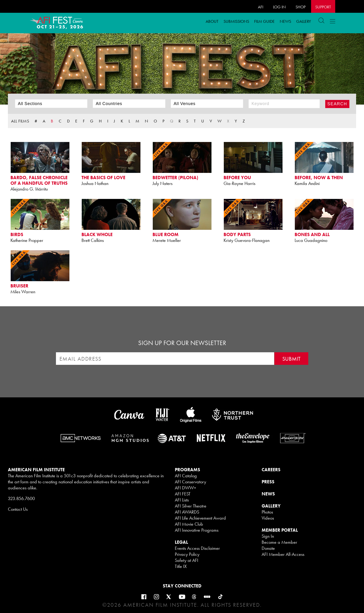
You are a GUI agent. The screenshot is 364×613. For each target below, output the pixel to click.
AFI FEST (183, 494)
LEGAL (181, 542)
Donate (268, 548)
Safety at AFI (187, 560)
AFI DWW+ (185, 488)
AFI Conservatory (190, 482)
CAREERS (271, 470)
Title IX (181, 566)
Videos (268, 518)
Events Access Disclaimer (197, 548)
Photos (267, 512)
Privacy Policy (187, 554)
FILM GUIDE (264, 21)
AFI (261, 7)
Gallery (304, 21)
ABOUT (212, 21)
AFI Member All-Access (283, 554)
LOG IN (279, 7)
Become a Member (279, 542)
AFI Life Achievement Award (200, 518)
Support (323, 7)
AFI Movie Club (189, 524)
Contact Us (18, 509)
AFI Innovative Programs (197, 530)
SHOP (301, 7)
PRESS (268, 482)
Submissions (236, 21)
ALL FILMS (20, 121)
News (285, 21)
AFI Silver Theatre (191, 506)
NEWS (268, 494)
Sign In (268, 536)
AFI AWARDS (187, 512)
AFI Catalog (186, 476)
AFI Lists (182, 500)
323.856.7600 (21, 498)
